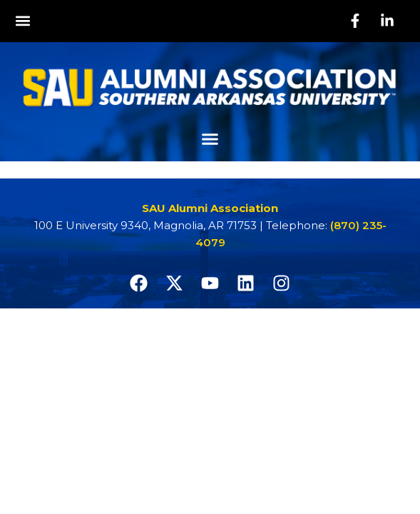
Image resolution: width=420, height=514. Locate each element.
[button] (22, 21)
